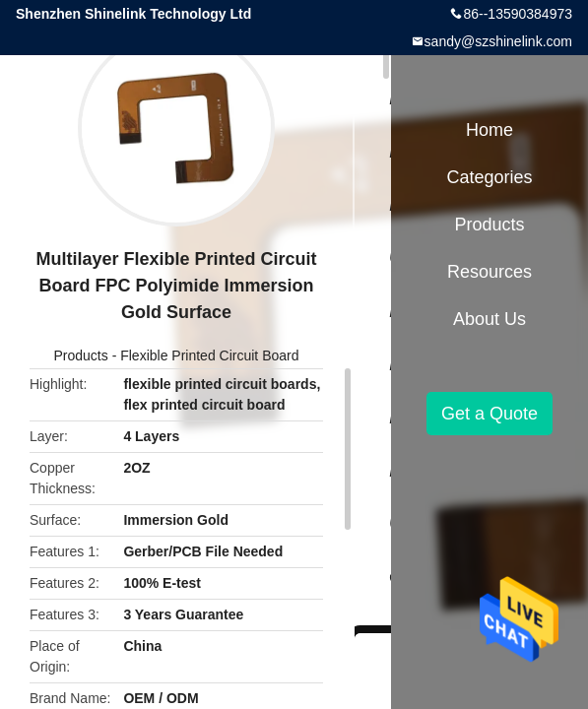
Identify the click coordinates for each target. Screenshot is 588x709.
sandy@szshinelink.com (498, 41)
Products (81, 355)
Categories (489, 177)
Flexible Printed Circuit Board (209, 355)
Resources (490, 272)
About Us (490, 319)
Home (490, 130)
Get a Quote (490, 414)
